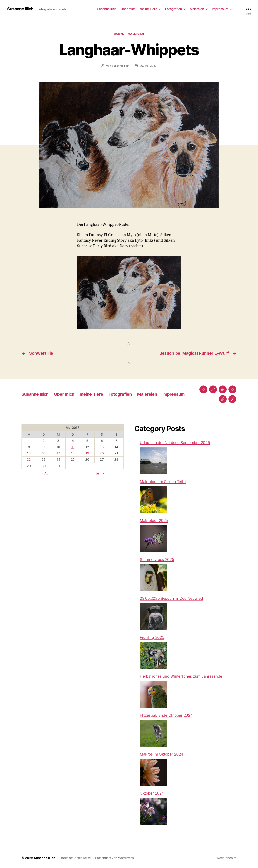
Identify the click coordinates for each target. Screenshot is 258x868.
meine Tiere (149, 9)
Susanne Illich (20, 9)
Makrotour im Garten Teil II (163, 482)
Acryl (119, 34)
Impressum (220, 9)
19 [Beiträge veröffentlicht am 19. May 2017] (87, 453)
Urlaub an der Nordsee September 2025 (175, 443)
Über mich (128, 9)
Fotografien (174, 9)
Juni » (100, 473)
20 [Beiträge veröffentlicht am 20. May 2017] (102, 453)
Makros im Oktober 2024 (161, 754)
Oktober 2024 (152, 793)
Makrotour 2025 (154, 521)
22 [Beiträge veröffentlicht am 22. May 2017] (29, 460)
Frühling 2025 (152, 637)
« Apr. (46, 473)
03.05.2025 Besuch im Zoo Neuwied (171, 598)
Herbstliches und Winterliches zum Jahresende (181, 676)
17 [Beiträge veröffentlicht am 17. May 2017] (58, 453)
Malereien (197, 9)
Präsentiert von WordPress (114, 858)
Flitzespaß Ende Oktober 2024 (166, 715)
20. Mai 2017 (148, 66)
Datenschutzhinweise (75, 858)
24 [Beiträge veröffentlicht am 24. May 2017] (58, 460)
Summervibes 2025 (157, 560)
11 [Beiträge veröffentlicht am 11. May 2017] (73, 447)
